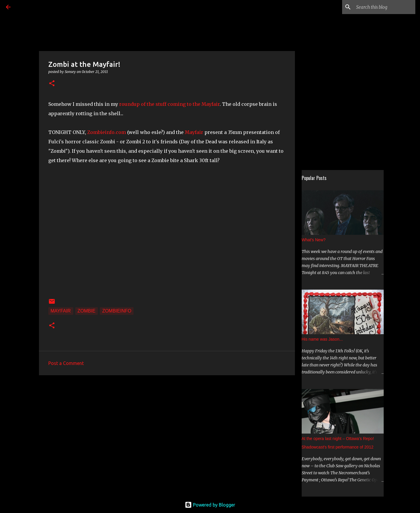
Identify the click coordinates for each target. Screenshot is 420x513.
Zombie (87, 311)
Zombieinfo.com (107, 132)
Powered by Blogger (210, 505)
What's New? (314, 240)
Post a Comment (66, 363)
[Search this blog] (385, 7)
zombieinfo (117, 311)
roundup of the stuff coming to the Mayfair (169, 104)
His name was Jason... (322, 339)
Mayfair (195, 132)
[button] (52, 84)
